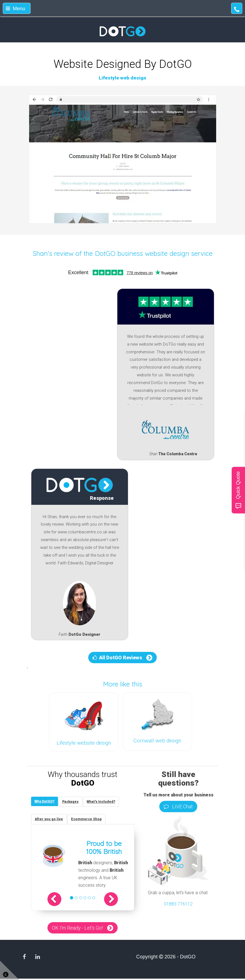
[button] (59, 901)
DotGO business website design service (154, 253)
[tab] (45, 802)
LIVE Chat (178, 807)
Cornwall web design (157, 741)
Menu (16, 9)
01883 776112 (178, 904)
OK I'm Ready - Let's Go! (77, 929)
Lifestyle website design (84, 743)
